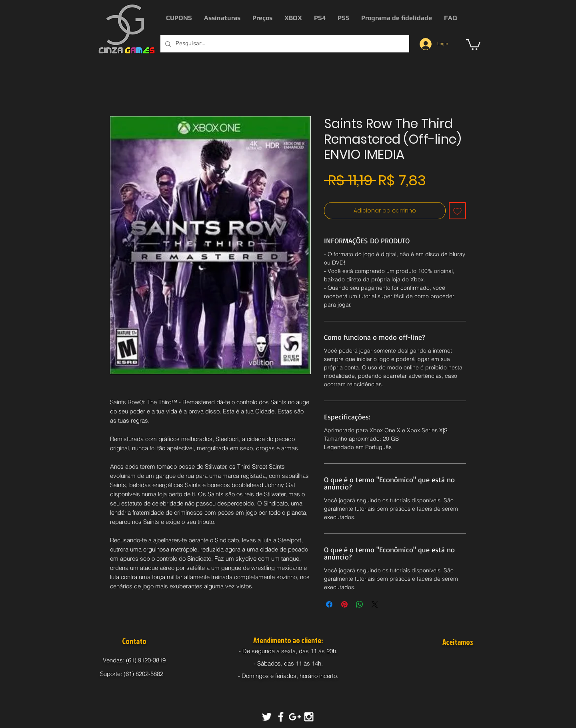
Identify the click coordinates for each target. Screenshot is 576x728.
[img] (444, 661)
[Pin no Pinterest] (344, 604)
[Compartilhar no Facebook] (329, 604)
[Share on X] (375, 604)
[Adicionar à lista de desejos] (457, 211)
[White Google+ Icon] (295, 717)
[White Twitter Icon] (267, 717)
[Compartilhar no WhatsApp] (360, 604)
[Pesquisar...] (284, 44)
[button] (473, 44)
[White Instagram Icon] (309, 717)
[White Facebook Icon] (281, 717)
